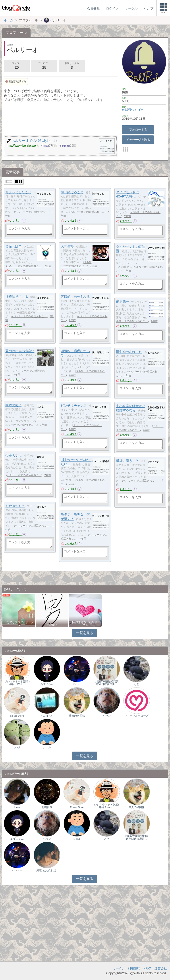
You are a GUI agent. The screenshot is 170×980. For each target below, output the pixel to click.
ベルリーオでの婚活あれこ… (32, 212)
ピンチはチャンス (73, 405)
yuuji (17, 747)
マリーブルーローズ (137, 716)
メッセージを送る (138, 140)
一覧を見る (85, 633)
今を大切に (13, 455)
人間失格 (67, 246)
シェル (47, 747)
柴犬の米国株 (77, 716)
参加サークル (72, 66)
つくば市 (137, 110)
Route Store (17, 716)
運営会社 (161, 968)
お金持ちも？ (15, 506)
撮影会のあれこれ (129, 352)
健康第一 (122, 301)
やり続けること (72, 192)
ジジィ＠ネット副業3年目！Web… (17, 683)
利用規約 (134, 968)
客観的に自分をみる (75, 297)
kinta (17, 807)
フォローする (138, 129)
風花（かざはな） (47, 870)
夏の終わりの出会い (20, 351)
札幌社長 (47, 807)
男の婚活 (52, 625)
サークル (119, 968)
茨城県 (127, 110)
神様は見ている (17, 297)
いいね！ (15, 220)
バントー (77, 684)
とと (137, 684)
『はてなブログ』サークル (19, 624)
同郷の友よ (13, 405)
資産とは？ (13, 246)
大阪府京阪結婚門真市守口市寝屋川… (107, 683)
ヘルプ (147, 968)
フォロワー (44, 66)
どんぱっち (47, 716)
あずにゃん (47, 684)
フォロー (17, 66)
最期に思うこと (127, 461)
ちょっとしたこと (18, 192)
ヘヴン (107, 716)
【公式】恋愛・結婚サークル (85, 624)
